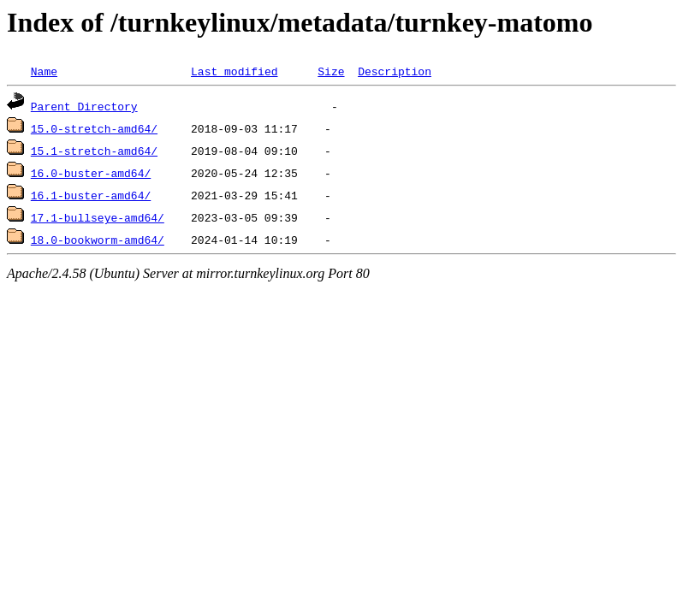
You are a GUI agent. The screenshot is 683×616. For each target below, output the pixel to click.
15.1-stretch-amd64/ (94, 151)
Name (44, 71)
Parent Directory (84, 106)
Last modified (234, 71)
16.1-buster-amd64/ (91, 195)
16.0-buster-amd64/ (91, 173)
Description (395, 71)
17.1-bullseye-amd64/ (98, 217)
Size (331, 71)
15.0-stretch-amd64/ (94, 128)
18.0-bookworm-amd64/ (98, 240)
